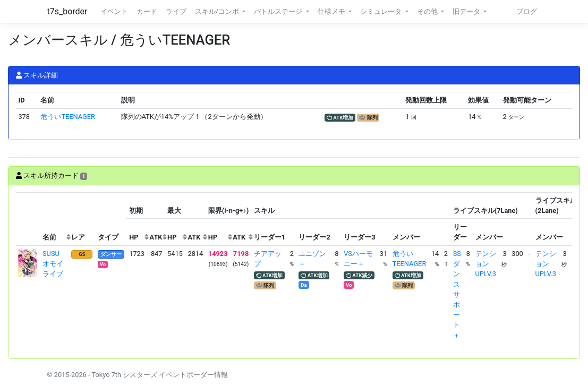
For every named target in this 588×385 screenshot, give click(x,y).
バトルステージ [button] (279, 11)
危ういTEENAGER (68, 117)
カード (147, 11)
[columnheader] (28, 219)
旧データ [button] (467, 11)
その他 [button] (428, 11)
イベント (114, 11)
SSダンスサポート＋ (457, 294)
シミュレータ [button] (382, 11)
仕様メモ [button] (332, 11)
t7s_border (67, 11)
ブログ (527, 11)
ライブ (176, 11)
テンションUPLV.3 (486, 264)
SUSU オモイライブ (54, 264)
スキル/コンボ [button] (218, 11)
